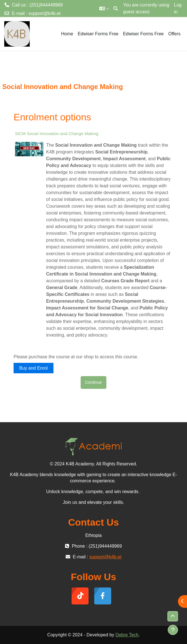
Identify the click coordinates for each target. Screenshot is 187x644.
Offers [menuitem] (174, 34)
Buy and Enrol (34, 368)
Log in (178, 8)
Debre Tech (127, 635)
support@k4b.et (45, 13)
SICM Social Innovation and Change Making (57, 134)
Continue (93, 382)
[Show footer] (173, 630)
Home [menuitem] (67, 34)
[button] (104, 8)
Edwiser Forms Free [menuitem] (98, 34)
